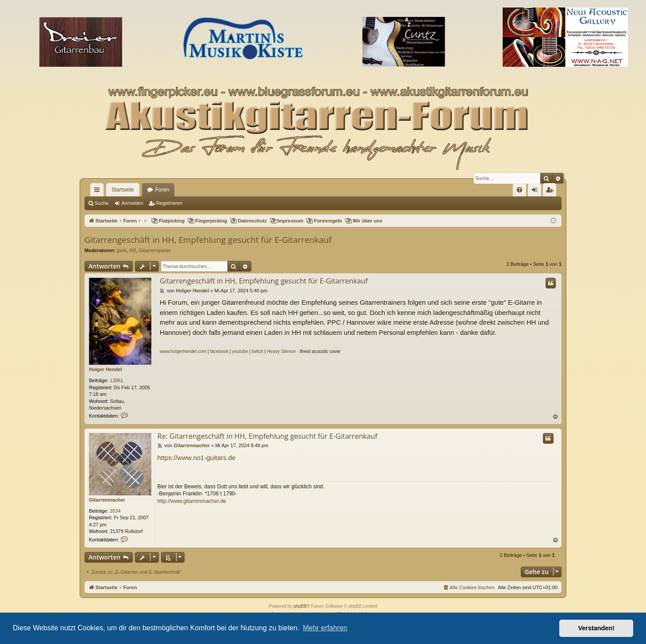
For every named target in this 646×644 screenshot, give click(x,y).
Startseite (123, 190)
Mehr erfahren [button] (325, 628)
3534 (115, 511)
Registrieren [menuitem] (552, 192)
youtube (240, 351)
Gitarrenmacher (107, 500)
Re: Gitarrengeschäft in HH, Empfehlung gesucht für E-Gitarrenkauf (267, 436)
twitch (258, 351)
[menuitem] (519, 190)
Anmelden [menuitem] (536, 192)
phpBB (300, 606)
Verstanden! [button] (596, 628)
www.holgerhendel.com (183, 351)
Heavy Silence (281, 351)
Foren (162, 190)
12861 (117, 380)
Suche (102, 203)
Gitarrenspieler (155, 250)
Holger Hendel (106, 369)
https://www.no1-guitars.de (197, 458)
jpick (122, 250)
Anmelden (132, 203)
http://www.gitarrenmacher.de (192, 501)
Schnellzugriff (99, 192)
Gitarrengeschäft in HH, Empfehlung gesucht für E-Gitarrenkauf (208, 240)
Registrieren (169, 203)
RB (133, 250)
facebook (219, 351)
